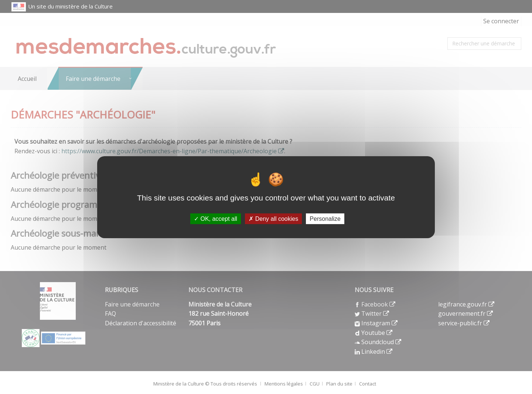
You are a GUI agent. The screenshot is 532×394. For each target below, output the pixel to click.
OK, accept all (216, 218)
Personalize (325, 218)
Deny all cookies (273, 218)
